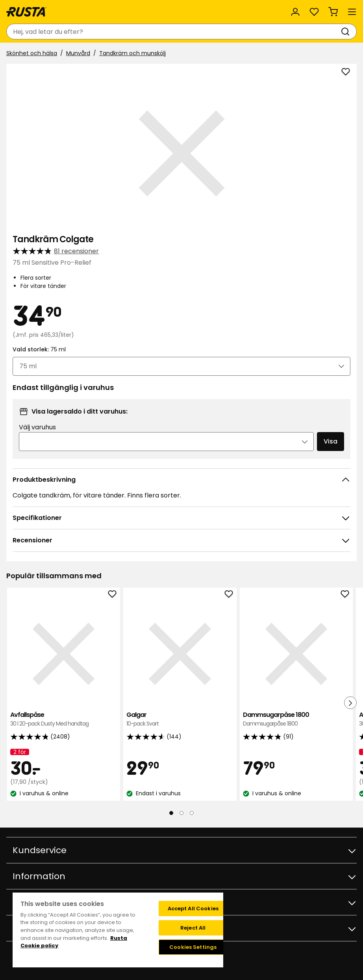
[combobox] (174, 32)
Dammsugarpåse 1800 (296, 719)
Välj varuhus (37, 427)
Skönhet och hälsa (32, 53)
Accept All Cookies (193, 909)
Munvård (78, 53)
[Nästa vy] (350, 703)
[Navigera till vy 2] (181, 813)
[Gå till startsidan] (26, 12)
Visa (331, 441)
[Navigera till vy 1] (171, 813)
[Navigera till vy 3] (192, 813)
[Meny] (352, 12)
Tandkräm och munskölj (132, 53)
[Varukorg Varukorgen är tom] (333, 12)
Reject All (193, 928)
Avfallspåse (64, 719)
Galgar (180, 719)
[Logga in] (295, 12)
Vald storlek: (39, 349)
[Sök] (347, 32)
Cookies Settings (193, 947)
